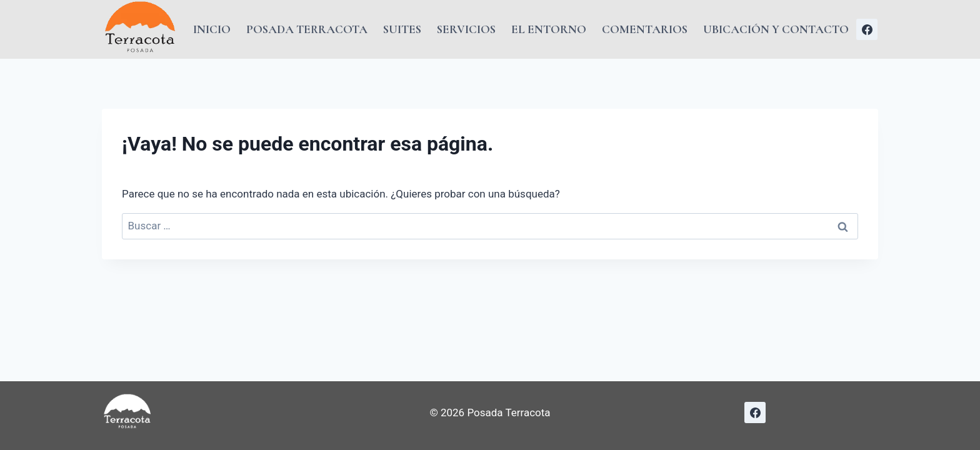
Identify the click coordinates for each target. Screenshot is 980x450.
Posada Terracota (307, 29)
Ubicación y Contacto (776, 29)
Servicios (466, 29)
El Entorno (549, 29)
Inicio (212, 29)
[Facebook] (867, 29)
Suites (402, 29)
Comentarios (645, 29)
